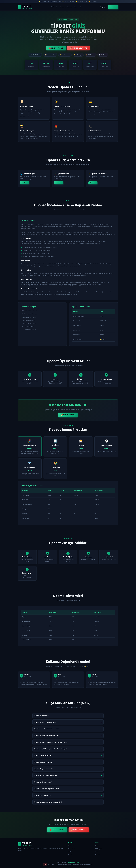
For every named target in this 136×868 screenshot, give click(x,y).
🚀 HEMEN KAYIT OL (68, 415)
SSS (81, 7)
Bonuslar (70, 7)
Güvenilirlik (51, 7)
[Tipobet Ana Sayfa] (25, 7)
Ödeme (76, 7)
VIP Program (98, 849)
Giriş (57, 7)
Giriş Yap (103, 7)
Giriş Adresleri (72, 849)
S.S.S (96, 852)
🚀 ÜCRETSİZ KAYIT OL (79, 830)
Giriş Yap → (25, 183)
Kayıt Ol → (113, 7)
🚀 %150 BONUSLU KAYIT (78, 48)
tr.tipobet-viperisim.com (73, 862)
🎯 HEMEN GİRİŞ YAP (56, 48)
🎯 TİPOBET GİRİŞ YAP (57, 830)
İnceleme (63, 7)
